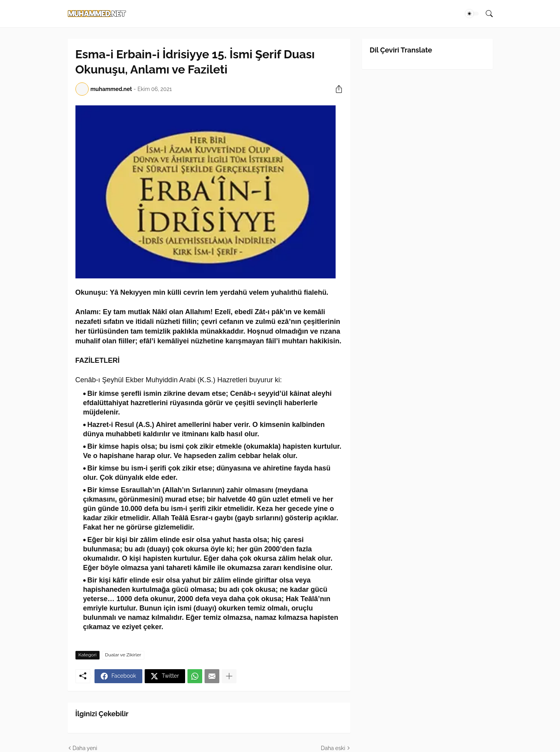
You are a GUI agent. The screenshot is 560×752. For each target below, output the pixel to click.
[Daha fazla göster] (229, 676)
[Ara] (486, 14)
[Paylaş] (336, 89)
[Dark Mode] (472, 14)
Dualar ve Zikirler (123, 655)
